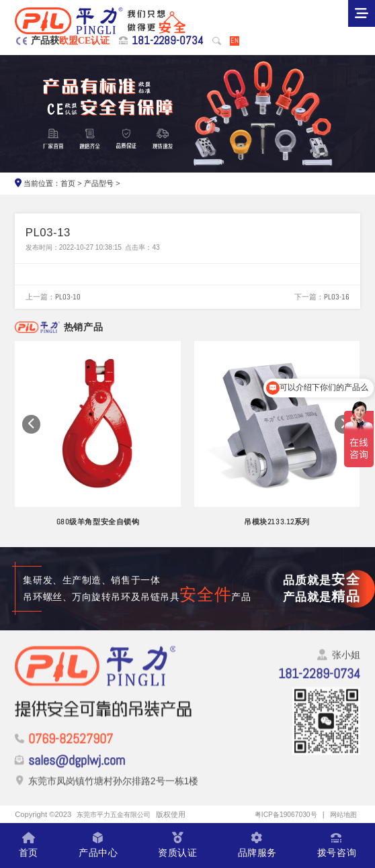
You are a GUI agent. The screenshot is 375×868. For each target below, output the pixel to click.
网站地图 (342, 814)
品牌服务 (257, 846)
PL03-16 (337, 297)
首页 (68, 183)
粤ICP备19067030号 (280, 814)
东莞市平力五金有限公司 (117, 814)
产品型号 (99, 183)
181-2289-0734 (168, 41)
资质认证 (177, 846)
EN (235, 41)
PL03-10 (68, 297)
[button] (32, 424)
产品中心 (98, 846)
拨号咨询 (337, 846)
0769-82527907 (71, 745)
